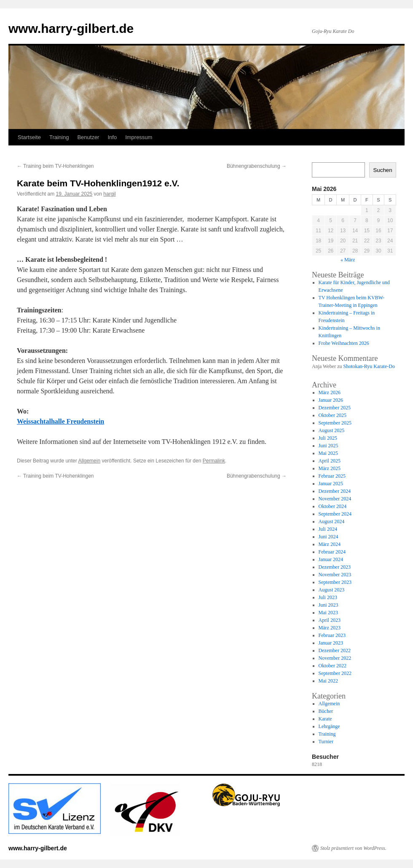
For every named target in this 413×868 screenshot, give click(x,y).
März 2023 (330, 628)
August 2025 (332, 430)
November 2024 (335, 499)
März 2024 (330, 544)
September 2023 (335, 582)
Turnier (326, 742)
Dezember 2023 (335, 567)
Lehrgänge (329, 726)
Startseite (29, 137)
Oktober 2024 (333, 506)
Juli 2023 (328, 597)
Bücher (326, 711)
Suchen (382, 170)
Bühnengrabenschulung (257, 166)
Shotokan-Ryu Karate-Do (369, 366)
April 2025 (330, 461)
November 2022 (335, 658)
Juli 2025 (328, 438)
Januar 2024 (331, 559)
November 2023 (335, 575)
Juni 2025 (329, 446)
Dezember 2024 (335, 491)
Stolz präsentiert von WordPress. (353, 848)
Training (59, 137)
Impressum (139, 137)
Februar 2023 (332, 635)
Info (112, 137)
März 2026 (330, 392)
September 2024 (335, 514)
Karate (325, 719)
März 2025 (330, 468)
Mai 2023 (328, 613)
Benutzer (88, 137)
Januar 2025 (331, 484)
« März (348, 260)
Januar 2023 (331, 643)
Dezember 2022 (335, 650)
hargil (109, 194)
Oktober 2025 (333, 415)
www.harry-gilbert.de (71, 28)
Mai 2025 (328, 453)
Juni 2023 (329, 605)
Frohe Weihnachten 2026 (344, 343)
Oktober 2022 (333, 666)
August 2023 (332, 590)
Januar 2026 (331, 400)
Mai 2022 (328, 681)
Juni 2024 (329, 537)
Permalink (214, 461)
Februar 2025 (332, 476)
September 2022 (335, 673)
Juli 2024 (328, 529)
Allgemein (89, 461)
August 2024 (332, 521)
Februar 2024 (332, 552)
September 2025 (335, 423)
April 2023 (330, 620)
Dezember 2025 (335, 408)
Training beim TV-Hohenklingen (55, 166)
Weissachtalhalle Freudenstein (60, 421)
